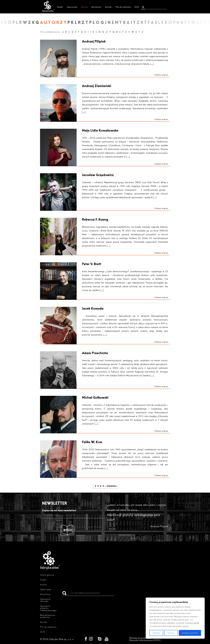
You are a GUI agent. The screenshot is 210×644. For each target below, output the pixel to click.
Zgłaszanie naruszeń (45, 600)
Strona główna (47, 575)
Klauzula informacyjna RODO (145, 640)
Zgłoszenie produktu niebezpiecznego (48, 608)
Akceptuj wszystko (190, 633)
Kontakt (108, 7)
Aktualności (96, 7)
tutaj (192, 620)
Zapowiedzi (72, 7)
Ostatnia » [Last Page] (112, 486)
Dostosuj (156, 633)
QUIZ (137, 7)
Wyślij (68, 530)
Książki (60, 7)
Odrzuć (171, 633)
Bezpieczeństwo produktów (48, 616)
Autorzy (84, 7)
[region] (175, 618)
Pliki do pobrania (123, 7)
